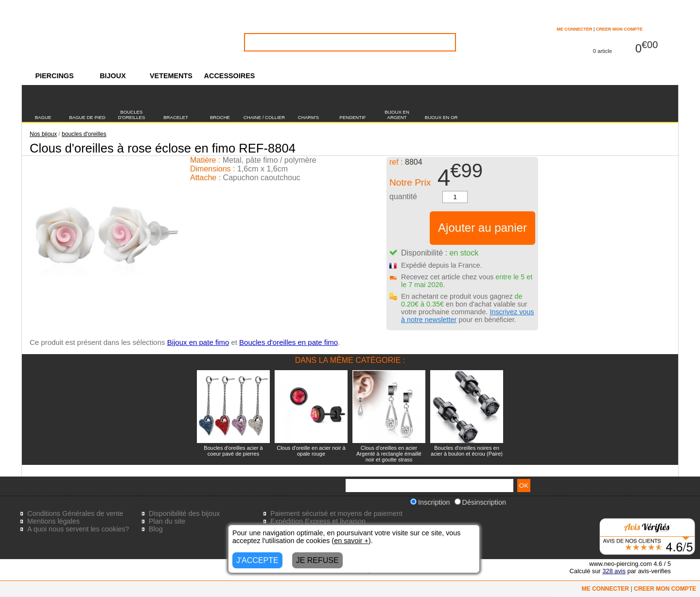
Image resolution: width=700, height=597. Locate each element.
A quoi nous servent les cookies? (78, 529)
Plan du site (167, 521)
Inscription (430, 502)
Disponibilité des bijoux (184, 513)
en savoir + (351, 541)
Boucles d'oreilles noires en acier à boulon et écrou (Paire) (467, 451)
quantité (403, 196)
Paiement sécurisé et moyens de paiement (336, 513)
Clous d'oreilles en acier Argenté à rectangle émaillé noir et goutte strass (389, 454)
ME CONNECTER (574, 29)
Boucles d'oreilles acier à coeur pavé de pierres (233, 451)
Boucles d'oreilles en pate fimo (289, 342)
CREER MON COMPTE (619, 29)
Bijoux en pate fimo (198, 342)
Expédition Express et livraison (318, 521)
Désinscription (480, 502)
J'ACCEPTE (257, 560)
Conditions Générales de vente (75, 513)
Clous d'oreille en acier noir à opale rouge (311, 451)
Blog (156, 529)
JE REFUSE (317, 560)
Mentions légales (53, 521)
